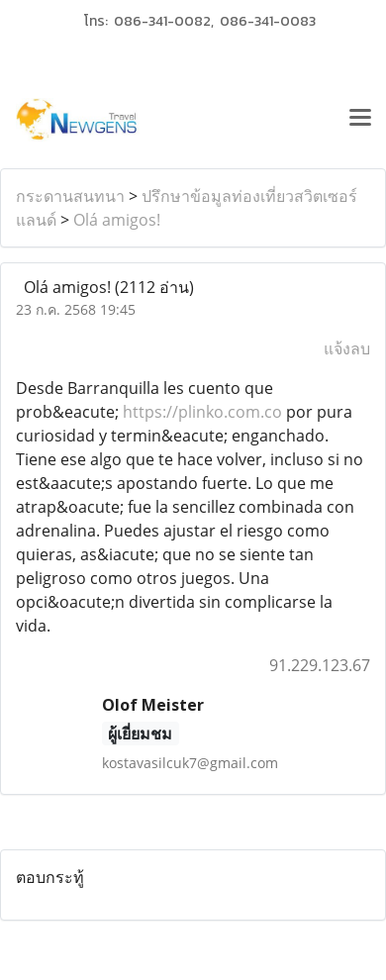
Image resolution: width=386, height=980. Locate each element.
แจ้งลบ (347, 348)
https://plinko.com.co (202, 412)
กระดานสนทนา (70, 196)
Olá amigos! (117, 220)
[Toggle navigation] (360, 120)
